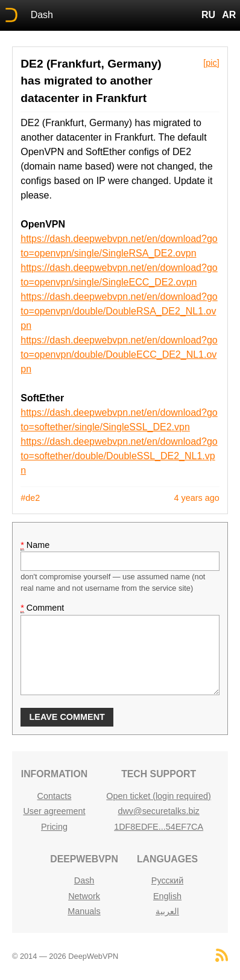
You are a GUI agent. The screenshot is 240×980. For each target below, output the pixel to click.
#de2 (30, 498)
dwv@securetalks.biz (158, 811)
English (167, 896)
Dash (42, 15)
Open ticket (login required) (159, 796)
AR (229, 15)
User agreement (54, 811)
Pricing (54, 827)
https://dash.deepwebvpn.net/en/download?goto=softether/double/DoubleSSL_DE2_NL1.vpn (119, 456)
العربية (167, 911)
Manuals (84, 911)
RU (208, 15)
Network (84, 896)
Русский (167, 880)
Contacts (55, 796)
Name (35, 545)
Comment (42, 608)
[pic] (211, 63)
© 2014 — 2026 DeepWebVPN (65, 956)
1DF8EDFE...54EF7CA (159, 827)
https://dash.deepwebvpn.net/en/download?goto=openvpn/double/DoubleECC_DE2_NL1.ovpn (119, 355)
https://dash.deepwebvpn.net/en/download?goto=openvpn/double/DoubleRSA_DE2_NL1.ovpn (119, 311)
